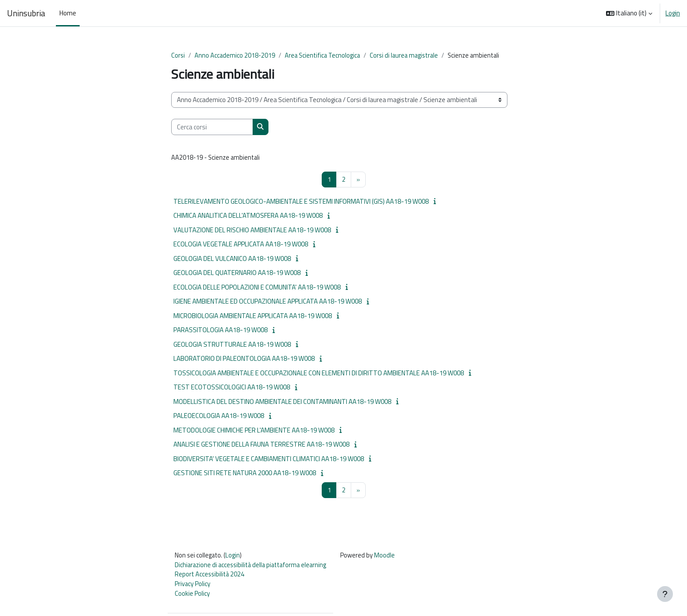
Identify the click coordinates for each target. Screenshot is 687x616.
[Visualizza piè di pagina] (665, 594)
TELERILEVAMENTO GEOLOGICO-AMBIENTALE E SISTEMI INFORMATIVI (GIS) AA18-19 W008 (301, 202)
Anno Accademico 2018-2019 (236, 56)
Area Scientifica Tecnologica (325, 56)
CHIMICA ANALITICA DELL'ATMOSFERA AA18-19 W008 (248, 216)
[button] (629, 13)
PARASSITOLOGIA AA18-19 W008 (220, 331)
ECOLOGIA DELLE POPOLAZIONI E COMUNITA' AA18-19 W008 (257, 288)
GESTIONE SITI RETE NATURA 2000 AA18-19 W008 (245, 474)
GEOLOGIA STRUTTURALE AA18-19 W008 (232, 345)
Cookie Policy (192, 596)
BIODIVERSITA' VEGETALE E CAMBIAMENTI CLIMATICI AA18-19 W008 (269, 460)
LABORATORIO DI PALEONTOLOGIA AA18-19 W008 (244, 359)
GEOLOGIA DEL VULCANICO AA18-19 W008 (232, 259)
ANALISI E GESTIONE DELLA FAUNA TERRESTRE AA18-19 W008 (261, 445)
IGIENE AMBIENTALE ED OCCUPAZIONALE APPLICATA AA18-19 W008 (268, 302)
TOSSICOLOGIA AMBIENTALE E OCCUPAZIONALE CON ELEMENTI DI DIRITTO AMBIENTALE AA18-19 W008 (319, 374)
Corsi (178, 56)
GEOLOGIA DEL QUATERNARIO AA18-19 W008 (237, 273)
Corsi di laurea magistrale (409, 56)
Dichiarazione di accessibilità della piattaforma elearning (254, 566)
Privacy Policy (193, 586)
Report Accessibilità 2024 (211, 577)
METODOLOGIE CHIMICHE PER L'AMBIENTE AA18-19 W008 (254, 431)
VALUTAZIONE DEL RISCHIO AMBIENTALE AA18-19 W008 (252, 231)
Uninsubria (26, 13)
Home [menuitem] (68, 13)
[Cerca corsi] (212, 127)
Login (673, 13)
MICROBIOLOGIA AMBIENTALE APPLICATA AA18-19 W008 (253, 317)
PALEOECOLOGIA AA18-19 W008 (219, 416)
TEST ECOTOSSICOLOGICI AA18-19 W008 (232, 388)
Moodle (391, 557)
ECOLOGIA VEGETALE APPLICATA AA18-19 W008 (241, 245)
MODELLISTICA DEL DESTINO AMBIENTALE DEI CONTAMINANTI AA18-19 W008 (282, 402)
